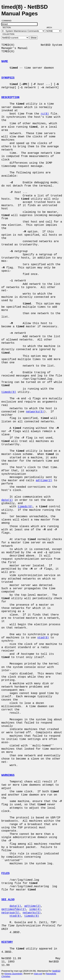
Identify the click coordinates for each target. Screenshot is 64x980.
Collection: (9, 34)
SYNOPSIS (8, 78)
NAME (5, 61)
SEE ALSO (8, 900)
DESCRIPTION (10, 97)
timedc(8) (9, 392)
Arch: (51, 27)
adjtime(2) (44, 481)
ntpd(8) (43, 638)
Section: (8, 27)
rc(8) (45, 114)
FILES (5, 873)
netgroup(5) (10, 913)
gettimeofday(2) (14, 909)
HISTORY (7, 942)
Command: (8, 21)
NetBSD (56, 971)
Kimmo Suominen (13, 974)
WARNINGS (8, 775)
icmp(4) (35, 909)
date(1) (7, 500)
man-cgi (38, 974)
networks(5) (35, 412)
